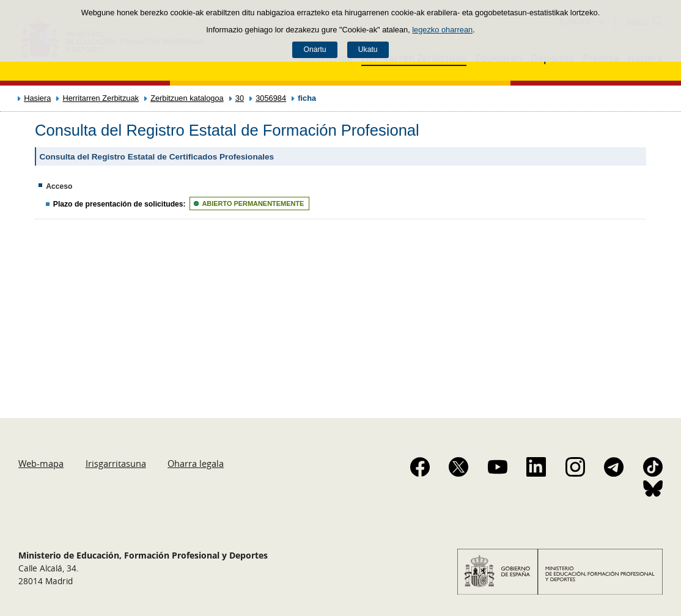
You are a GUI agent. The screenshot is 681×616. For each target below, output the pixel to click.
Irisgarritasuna (116, 463)
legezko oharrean (442, 30)
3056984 (271, 98)
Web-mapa (41, 463)
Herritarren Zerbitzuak (100, 98)
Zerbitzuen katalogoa (187, 98)
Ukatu (368, 50)
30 (240, 98)
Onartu (315, 50)
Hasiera (37, 98)
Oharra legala (196, 463)
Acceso (59, 186)
